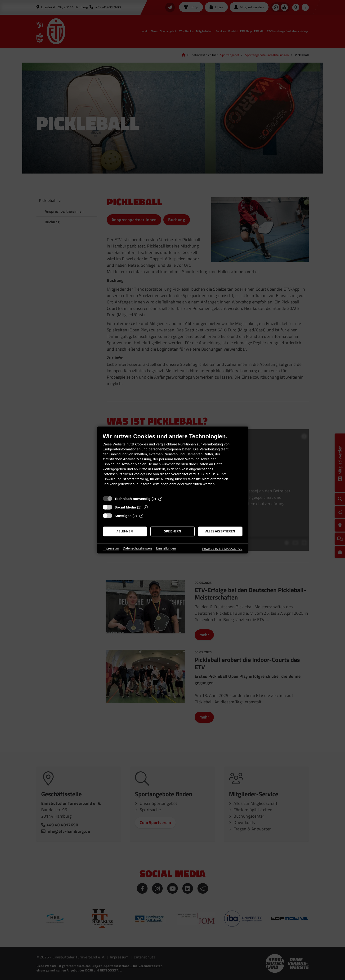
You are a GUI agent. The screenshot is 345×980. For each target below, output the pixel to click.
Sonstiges (123, 516)
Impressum (111, 548)
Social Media (125, 507)
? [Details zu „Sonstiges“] (141, 516)
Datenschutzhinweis (138, 548)
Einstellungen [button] (166, 548)
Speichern (173, 531)
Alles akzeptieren (220, 531)
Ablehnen (125, 531)
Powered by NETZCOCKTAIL (222, 549)
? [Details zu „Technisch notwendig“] (160, 499)
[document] (173, 463)
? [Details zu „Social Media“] (146, 507)
